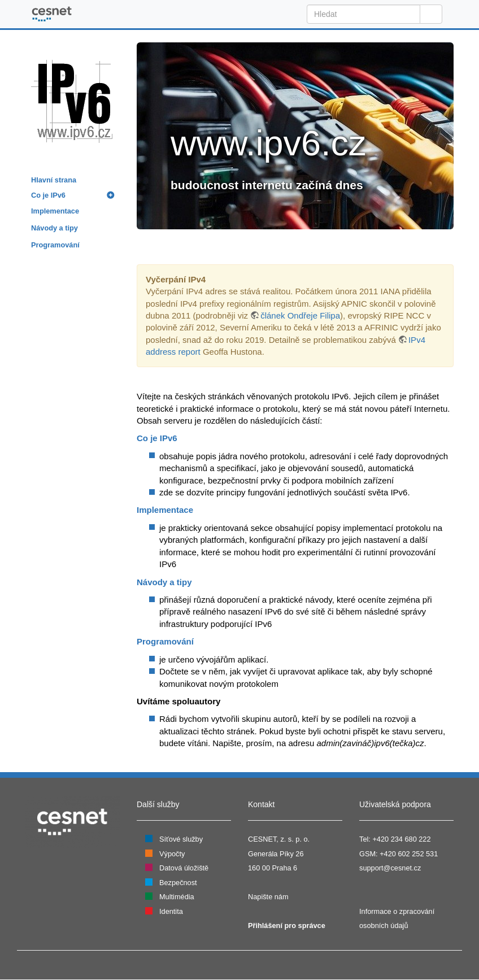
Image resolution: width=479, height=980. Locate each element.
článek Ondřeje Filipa (300, 315)
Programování (55, 245)
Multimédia (177, 897)
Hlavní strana (54, 180)
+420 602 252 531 (409, 854)
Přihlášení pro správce (287, 925)
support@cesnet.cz (390, 868)
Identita (171, 911)
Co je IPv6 (48, 195)
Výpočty (172, 854)
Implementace (55, 211)
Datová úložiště (184, 868)
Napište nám (268, 897)
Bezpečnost (178, 883)
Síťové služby (181, 839)
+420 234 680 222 (401, 839)
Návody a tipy (55, 228)
